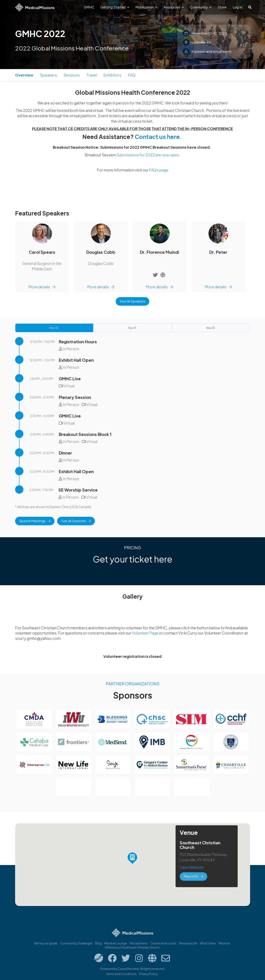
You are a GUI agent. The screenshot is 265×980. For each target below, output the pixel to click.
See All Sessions (76, 521)
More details (42, 287)
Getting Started (115, 7)
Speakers (48, 75)
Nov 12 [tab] (211, 328)
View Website (192, 867)
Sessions (72, 75)
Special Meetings (35, 521)
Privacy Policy (148, 974)
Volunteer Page (145, 633)
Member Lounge (116, 943)
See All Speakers (132, 301)
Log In (237, 7)
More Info (193, 876)
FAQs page (159, 170)
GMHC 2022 (40, 34)
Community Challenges (76, 943)
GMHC (89, 7)
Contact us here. (158, 137)
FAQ (132, 75)
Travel (92, 75)
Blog (98, 943)
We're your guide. (46, 943)
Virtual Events (139, 943)
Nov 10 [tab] (54, 328)
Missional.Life (188, 943)
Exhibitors (112, 75)
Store (222, 7)
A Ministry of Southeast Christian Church (132, 947)
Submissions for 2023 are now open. (148, 155)
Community (201, 7)
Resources (174, 7)
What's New (208, 943)
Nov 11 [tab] (132, 328)
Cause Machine (128, 969)
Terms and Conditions (121, 974)
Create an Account (163, 943)
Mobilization (146, 7)
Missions (224, 943)
